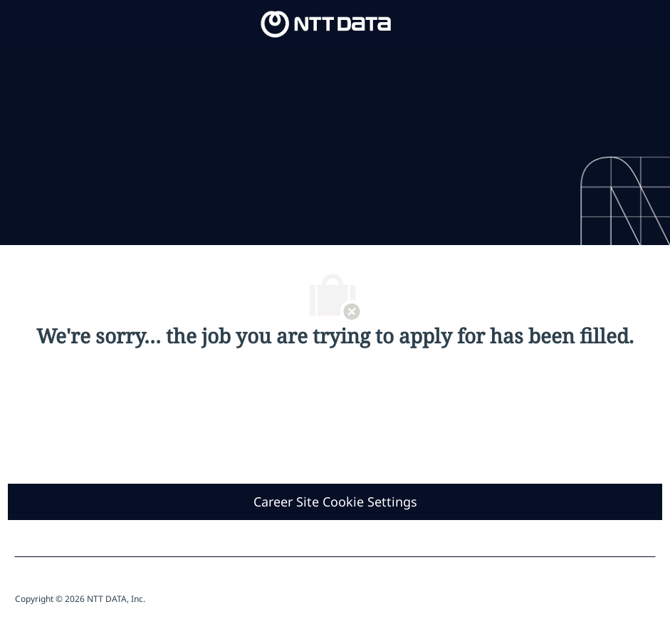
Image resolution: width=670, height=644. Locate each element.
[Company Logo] (326, 23)
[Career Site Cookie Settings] (335, 502)
